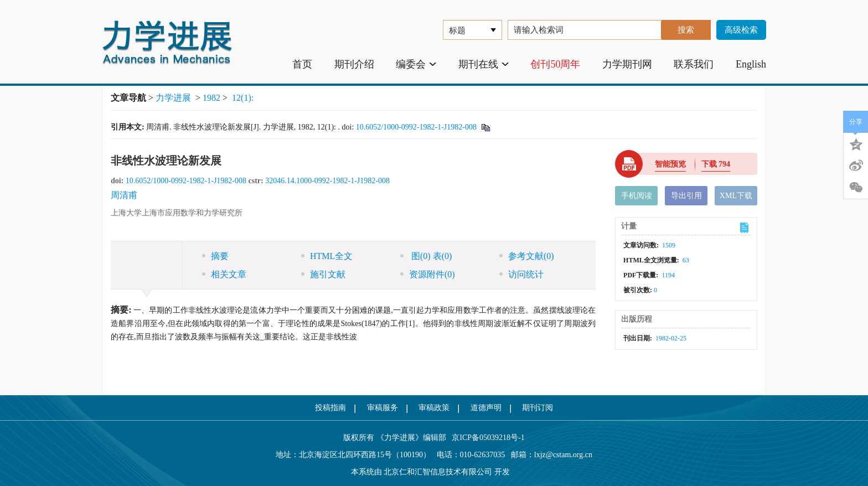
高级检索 (741, 30)
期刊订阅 (538, 408)
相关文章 (224, 274)
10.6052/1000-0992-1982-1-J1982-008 (416, 127)
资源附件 (428, 274)
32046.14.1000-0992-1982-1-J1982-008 (327, 181)
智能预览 (670, 164)
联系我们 (694, 64)
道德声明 (486, 408)
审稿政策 (434, 408)
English (751, 64)
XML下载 (736, 196)
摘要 (215, 256)
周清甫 (124, 195)
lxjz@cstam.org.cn (563, 455)
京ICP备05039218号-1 (485, 438)
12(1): (244, 98)
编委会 (416, 64)
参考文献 (527, 256)
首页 (302, 64)
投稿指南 (330, 408)
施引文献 (323, 274)
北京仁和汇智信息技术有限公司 (438, 472)
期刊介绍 (354, 64)
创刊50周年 (555, 64)
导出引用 (686, 196)
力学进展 (173, 98)
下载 (716, 164)
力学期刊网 (627, 64)
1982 (211, 98)
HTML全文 (327, 256)
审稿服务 (383, 408)
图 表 (426, 256)
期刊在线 (484, 64)
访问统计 (521, 274)
